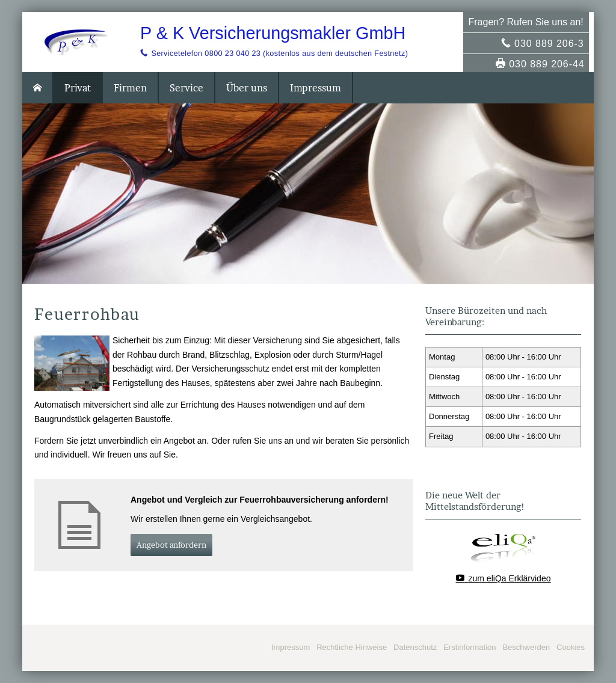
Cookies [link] (571, 647)
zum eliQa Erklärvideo (510, 578)
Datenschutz (415, 647)
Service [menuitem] (186, 88)
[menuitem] (38, 88)
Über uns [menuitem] (247, 88)
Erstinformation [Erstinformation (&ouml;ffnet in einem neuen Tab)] (470, 647)
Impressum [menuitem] (316, 88)
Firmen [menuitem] (130, 88)
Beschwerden (526, 647)
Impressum (291, 647)
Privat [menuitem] (78, 88)
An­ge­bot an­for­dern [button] (171, 545)
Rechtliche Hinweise (352, 647)
